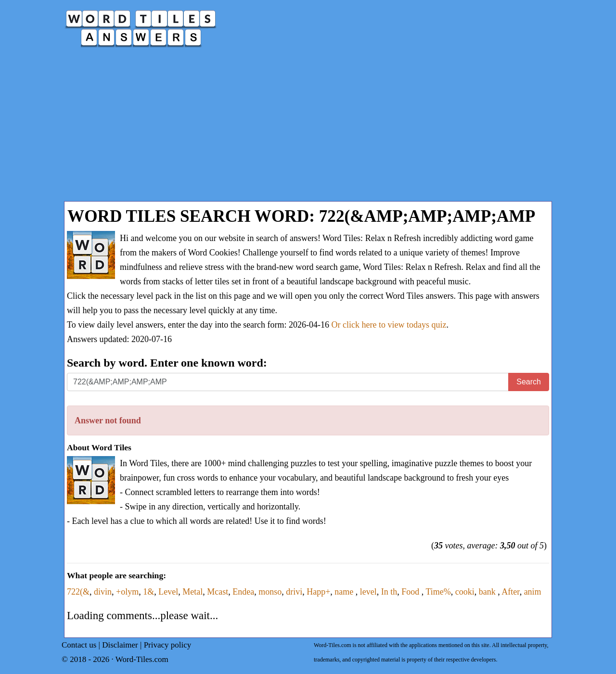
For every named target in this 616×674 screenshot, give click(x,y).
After (510, 592)
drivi (294, 592)
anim (533, 592)
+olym (127, 592)
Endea (243, 592)
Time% (438, 592)
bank (488, 592)
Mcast (218, 592)
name (345, 592)
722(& (78, 592)
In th (389, 592)
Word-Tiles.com (142, 659)
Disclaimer (120, 645)
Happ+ (318, 592)
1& (148, 592)
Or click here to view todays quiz (389, 325)
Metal (192, 592)
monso (270, 592)
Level (168, 592)
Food (411, 592)
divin (103, 592)
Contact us (79, 645)
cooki (465, 592)
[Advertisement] (308, 129)
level (368, 592)
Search (529, 382)
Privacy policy (168, 645)
